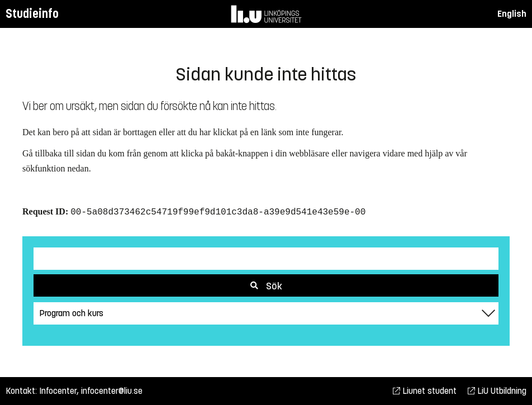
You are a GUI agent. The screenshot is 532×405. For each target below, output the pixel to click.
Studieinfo (32, 14)
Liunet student (425, 391)
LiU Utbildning (497, 391)
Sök (266, 286)
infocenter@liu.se (112, 391)
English (512, 14)
